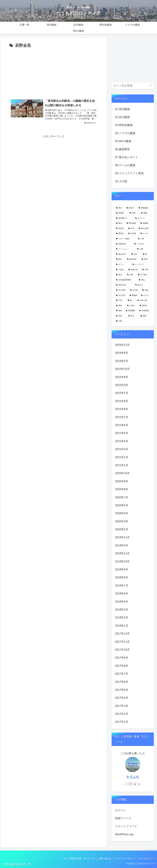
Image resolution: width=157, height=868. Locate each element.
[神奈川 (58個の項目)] (131, 208)
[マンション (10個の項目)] (125, 249)
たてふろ (133, 777)
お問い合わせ (105, 859)
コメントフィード (126, 826)
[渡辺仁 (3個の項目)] (145, 306)
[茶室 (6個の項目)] (145, 259)
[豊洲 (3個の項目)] (120, 306)
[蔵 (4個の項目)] (131, 301)
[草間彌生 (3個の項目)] (131, 311)
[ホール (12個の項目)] (145, 234)
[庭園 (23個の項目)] (145, 213)
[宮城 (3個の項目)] (120, 316)
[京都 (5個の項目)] (131, 275)
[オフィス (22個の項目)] (142, 218)
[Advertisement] (54, 72)
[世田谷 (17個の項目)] (120, 229)
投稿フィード (123, 818)
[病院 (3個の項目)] (145, 316)
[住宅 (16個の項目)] (132, 229)
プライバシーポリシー (125, 859)
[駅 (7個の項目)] (146, 254)
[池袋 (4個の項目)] (146, 290)
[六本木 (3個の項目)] (132, 306)
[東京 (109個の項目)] (120, 208)
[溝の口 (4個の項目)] (142, 285)
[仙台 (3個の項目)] (133, 316)
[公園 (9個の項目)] (143, 249)
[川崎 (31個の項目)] (134, 213)
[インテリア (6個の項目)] (141, 265)
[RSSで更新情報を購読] (139, 784)
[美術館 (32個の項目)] (121, 213)
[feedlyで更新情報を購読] (135, 784)
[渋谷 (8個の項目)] (135, 254)
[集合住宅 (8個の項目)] (122, 254)
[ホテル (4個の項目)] (145, 295)
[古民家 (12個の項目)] (133, 234)
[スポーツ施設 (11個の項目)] (125, 239)
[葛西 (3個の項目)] (119, 311)
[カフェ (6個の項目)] (123, 265)
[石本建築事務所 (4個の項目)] (126, 280)
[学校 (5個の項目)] (146, 270)
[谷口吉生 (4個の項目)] (121, 295)
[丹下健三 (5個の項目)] (144, 275)
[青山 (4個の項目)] (144, 280)
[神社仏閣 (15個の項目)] (144, 229)
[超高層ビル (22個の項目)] (124, 218)
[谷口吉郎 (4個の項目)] (121, 290)
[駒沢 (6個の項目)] (120, 259)
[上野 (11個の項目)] (144, 239)
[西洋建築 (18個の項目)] (132, 223)
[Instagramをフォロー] (130, 784)
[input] (133, 86)
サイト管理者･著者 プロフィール (79, 859)
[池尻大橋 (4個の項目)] (124, 285)
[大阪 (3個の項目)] (133, 321)
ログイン (121, 810)
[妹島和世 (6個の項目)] (133, 259)
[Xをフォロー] (126, 784)
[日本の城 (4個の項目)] (143, 301)
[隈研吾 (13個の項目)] (120, 234)
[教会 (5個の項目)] (120, 275)
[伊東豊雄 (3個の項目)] (144, 311)
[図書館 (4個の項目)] (134, 295)
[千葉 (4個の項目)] (120, 301)
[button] (151, 85)
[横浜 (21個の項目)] (120, 223)
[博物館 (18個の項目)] (145, 223)
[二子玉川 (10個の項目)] (142, 244)
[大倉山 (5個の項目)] (120, 270)
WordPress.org (124, 834)
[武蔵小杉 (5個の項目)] (134, 270)
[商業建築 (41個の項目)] (144, 208)
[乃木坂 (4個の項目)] (135, 290)
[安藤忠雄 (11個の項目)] (123, 244)
